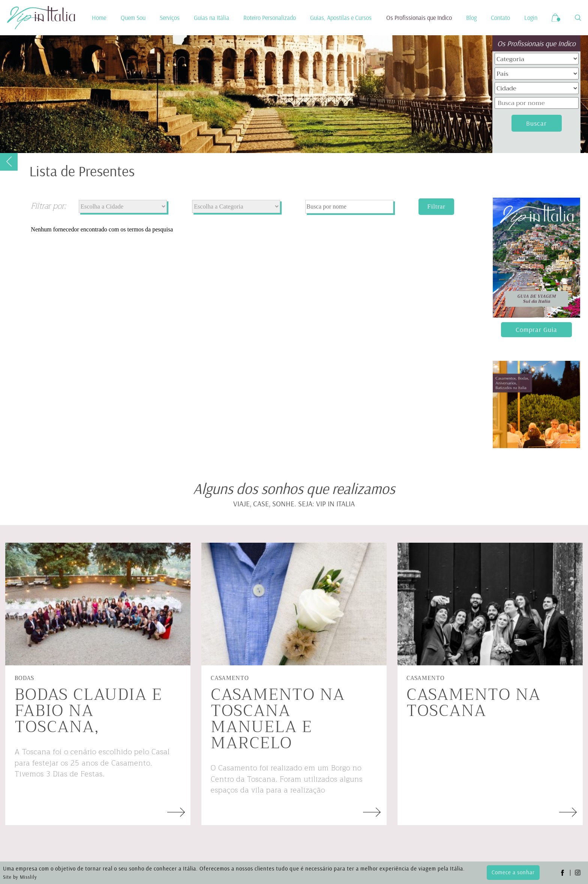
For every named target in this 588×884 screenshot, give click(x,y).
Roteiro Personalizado (270, 18)
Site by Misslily (20, 877)
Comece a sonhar (513, 872)
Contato (500, 18)
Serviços (170, 18)
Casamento (230, 678)
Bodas (24, 678)
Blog (471, 18)
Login (531, 18)
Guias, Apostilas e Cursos (341, 18)
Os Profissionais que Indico (419, 18)
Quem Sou (133, 18)
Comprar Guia (536, 329)
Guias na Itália (211, 18)
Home (99, 18)
